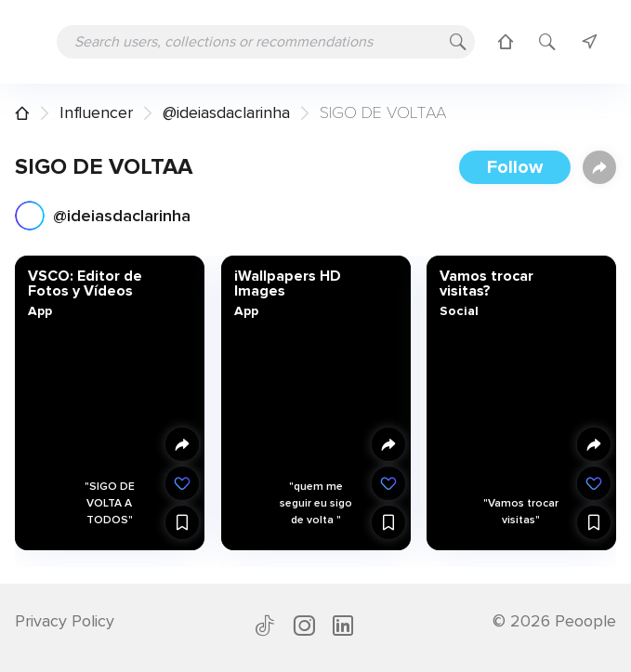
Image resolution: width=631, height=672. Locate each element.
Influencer (96, 112)
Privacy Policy (65, 621)
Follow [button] (515, 167)
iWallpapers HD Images (287, 283)
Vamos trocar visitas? (486, 283)
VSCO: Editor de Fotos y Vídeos (85, 283)
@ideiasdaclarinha (226, 112)
